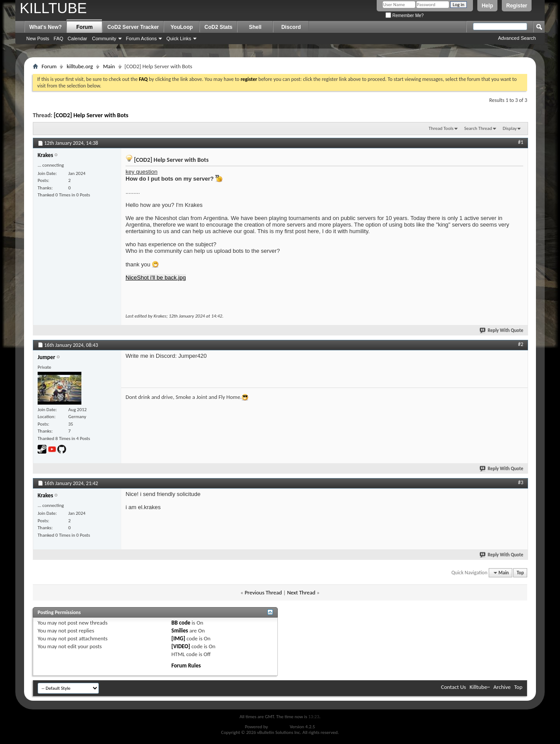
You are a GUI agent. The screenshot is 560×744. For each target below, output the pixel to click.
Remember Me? (404, 16)
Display (510, 128)
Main (109, 66)
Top (520, 573)
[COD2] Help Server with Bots (91, 115)
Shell (255, 27)
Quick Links (179, 38)
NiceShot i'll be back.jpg (156, 278)
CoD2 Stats (218, 27)
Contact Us (453, 687)
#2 (521, 344)
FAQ (59, 38)
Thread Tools (441, 128)
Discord (291, 27)
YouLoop (182, 27)
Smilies (180, 630)
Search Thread (478, 128)
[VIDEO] (181, 646)
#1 (521, 142)
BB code (181, 623)
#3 (521, 482)
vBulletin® (279, 727)
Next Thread (301, 592)
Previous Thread (263, 592)
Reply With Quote (502, 330)
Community (104, 38)
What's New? (45, 27)
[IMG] (178, 638)
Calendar (78, 38)
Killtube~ (480, 687)
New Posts (38, 38)
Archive (502, 687)
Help (487, 6)
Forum (85, 27)
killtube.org (80, 66)
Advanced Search (517, 38)
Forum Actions (141, 38)
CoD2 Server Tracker (133, 27)
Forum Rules (186, 665)
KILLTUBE (53, 8)
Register (517, 6)
